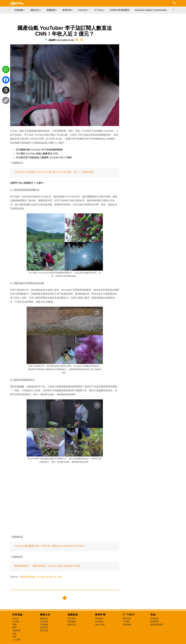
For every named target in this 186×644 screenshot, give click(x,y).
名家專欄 (127, 625)
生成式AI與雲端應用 (120, 10)
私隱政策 (154, 618)
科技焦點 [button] (20, 10)
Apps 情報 (100, 625)
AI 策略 (126, 621)
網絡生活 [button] (36, 10)
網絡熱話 (44, 618)
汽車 (14, 637)
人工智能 (16, 640)
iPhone (16, 618)
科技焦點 (18, 615)
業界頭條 (127, 618)
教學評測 (100, 615)
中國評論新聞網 (27, 577)
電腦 (14, 625)
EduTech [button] (83, 10)
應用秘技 (99, 618)
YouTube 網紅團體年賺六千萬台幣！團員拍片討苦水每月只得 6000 (49, 546)
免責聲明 (154, 621)
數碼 (14, 627)
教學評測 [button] (68, 10)
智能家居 (16, 630)
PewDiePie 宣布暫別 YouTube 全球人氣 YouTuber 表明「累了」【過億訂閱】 (55, 172)
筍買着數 (44, 625)
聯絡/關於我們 (157, 625)
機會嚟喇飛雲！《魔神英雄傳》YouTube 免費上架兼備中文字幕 (47, 566)
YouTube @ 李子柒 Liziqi (49, 577)
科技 (14, 634)
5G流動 (16, 621)
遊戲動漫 (73, 615)
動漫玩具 (72, 625)
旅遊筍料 (44, 627)
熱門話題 (44, 630)
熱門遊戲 (72, 618)
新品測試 (99, 621)
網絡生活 (45, 615)
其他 (153, 615)
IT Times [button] (99, 10)
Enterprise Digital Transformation (151, 10)
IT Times (129, 615)
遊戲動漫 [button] (52, 10)
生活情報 (44, 621)
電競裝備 (72, 621)
